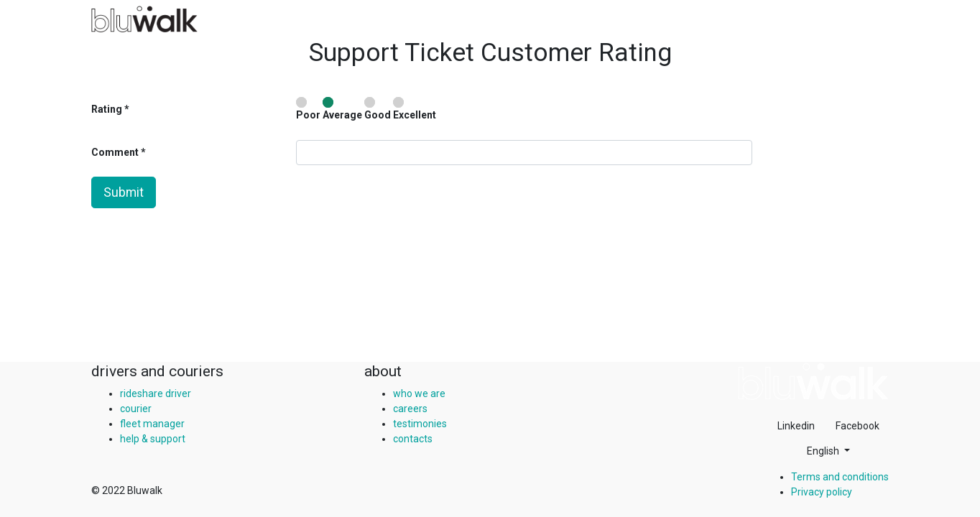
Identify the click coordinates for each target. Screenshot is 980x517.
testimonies (420, 424)
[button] (828, 451)
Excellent (415, 109)
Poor (308, 109)
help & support (153, 439)
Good (378, 109)
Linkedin (796, 426)
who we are (419, 393)
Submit (124, 192)
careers (410, 409)
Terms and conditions (840, 477)
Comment (116, 152)
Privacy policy (822, 492)
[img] (813, 381)
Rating (107, 109)
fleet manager (152, 424)
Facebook (857, 426)
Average (342, 109)
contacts (413, 439)
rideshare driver (156, 393)
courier (136, 409)
